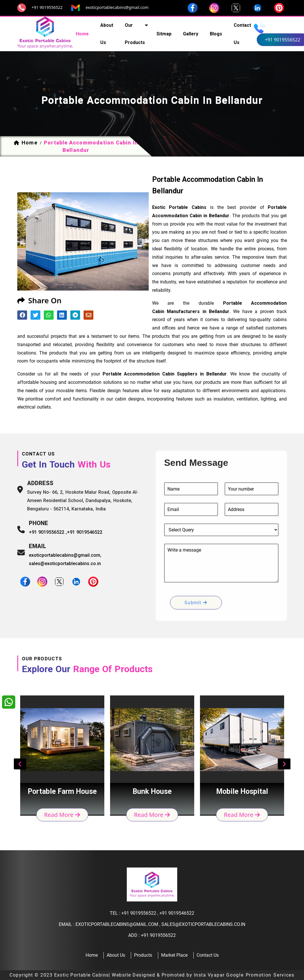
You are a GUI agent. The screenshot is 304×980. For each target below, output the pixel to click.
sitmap (164, 34)
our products (135, 34)
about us (107, 34)
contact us (242, 34)
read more (62, 814)
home (82, 34)
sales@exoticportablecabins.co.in (65, 564)
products (143, 955)
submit (196, 603)
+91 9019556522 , (48, 532)
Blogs (216, 34)
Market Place (174, 955)
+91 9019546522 (85, 532)
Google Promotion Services (260, 975)
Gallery (191, 34)
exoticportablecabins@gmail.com (117, 7)
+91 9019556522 (47, 7)
